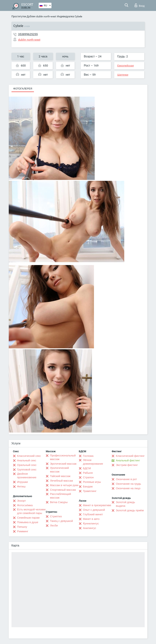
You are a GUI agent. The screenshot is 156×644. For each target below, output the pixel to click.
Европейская (126, 66)
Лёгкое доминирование (93, 462)
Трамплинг (90, 491)
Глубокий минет (93, 514)
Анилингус (90, 528)
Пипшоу (22, 527)
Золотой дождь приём (130, 510)
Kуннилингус (91, 524)
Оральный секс (27, 465)
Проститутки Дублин (24, 16)
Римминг (23, 531)
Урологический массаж (59, 470)
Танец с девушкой (61, 521)
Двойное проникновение (27, 476)
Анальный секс (27, 460)
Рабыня (88, 473)
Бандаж (88, 487)
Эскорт (22, 501)
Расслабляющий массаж (60, 496)
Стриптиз (56, 516)
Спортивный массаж (63, 490)
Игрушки (23, 482)
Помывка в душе (28, 522)
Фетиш (21, 487)
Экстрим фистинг (127, 465)
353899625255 (28, 34)
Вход (140, 5)
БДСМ (87, 468)
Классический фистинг (130, 456)
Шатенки (123, 75)
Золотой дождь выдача (125, 504)
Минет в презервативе (97, 505)
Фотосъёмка (25, 505)
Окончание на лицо (128, 488)
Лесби (54, 526)
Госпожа (88, 456)
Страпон (88, 477)
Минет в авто (91, 519)
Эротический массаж (63, 464)
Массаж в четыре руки (64, 485)
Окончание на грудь (128, 484)
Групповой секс (27, 470)
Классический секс (29, 456)
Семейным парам (28, 518)
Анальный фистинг (128, 460)
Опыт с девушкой (94, 510)
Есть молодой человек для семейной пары (31, 511)
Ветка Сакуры (59, 502)
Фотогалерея (23, 89)
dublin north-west (46, 16)
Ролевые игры (92, 482)
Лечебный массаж (61, 481)
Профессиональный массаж (63, 457)
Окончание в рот (126, 479)
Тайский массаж (60, 476)
